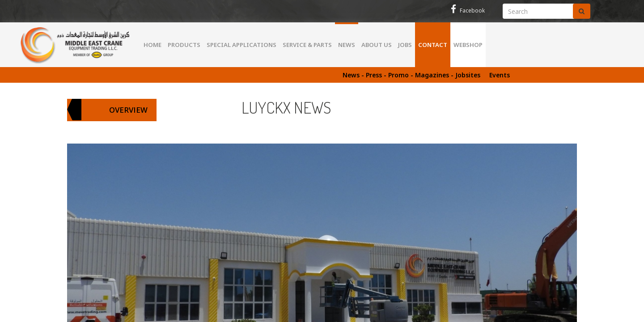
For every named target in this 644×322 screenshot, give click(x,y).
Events (500, 75)
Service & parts (307, 45)
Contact (433, 45)
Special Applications (241, 45)
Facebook (468, 11)
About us (377, 45)
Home (153, 45)
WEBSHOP (468, 45)
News (347, 45)
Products (184, 45)
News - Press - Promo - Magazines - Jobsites (411, 75)
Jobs (405, 45)
